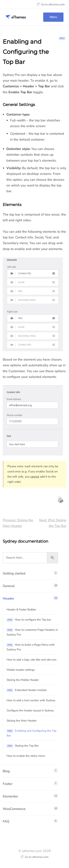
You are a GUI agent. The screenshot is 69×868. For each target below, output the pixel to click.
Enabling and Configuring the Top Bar (32, 733)
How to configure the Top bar (29, 620)
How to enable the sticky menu (26, 756)
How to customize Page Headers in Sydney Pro (32, 632)
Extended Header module (27, 690)
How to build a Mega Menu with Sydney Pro (31, 647)
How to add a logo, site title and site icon (32, 660)
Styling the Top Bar (23, 746)
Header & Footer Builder (21, 609)
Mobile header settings (21, 670)
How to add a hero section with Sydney (31, 700)
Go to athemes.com (51, 4)
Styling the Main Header (22, 721)
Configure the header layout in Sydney (30, 710)
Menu (53, 17)
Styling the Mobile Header (23, 680)
